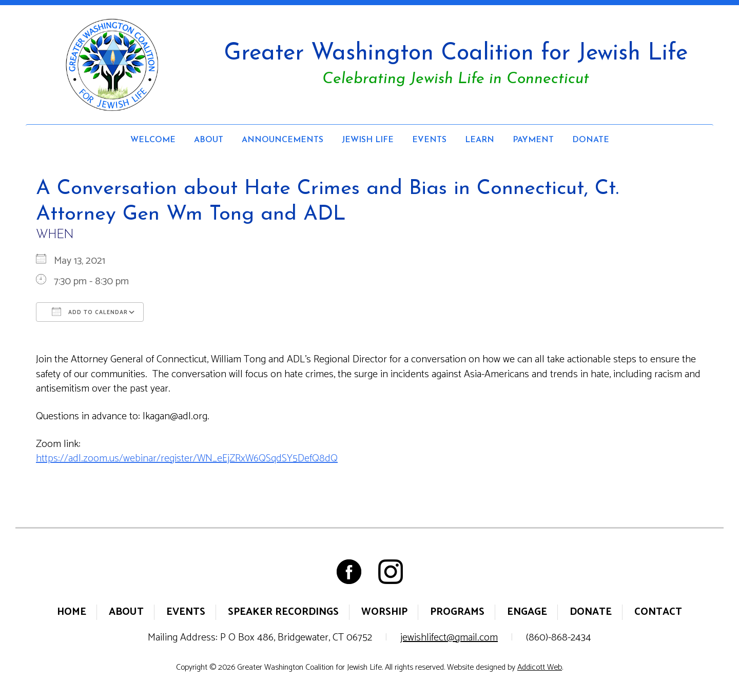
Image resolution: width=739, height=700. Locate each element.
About (209, 140)
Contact (658, 612)
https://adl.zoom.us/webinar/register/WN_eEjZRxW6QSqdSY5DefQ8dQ (187, 459)
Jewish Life (368, 140)
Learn (480, 140)
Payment (533, 140)
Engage (527, 612)
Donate (591, 140)
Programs (457, 612)
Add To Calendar (90, 312)
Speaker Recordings (283, 612)
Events (429, 140)
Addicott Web (540, 667)
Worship (384, 612)
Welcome (153, 140)
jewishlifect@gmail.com (449, 638)
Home (72, 612)
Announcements (283, 140)
